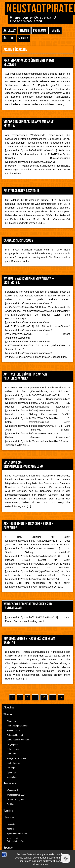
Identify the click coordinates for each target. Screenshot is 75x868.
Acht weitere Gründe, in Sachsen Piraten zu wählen (25, 376)
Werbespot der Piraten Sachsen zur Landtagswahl (28, 606)
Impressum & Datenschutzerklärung (17, 840)
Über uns (9, 38)
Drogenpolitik (13, 744)
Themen (24, 31)
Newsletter (12, 824)
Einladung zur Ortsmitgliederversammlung (23, 464)
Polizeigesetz (13, 768)
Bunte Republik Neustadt (18, 740)
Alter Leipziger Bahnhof (17, 726)
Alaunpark (11, 721)
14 (53, 697)
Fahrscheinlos (13, 749)
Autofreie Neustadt (15, 735)
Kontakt (10, 829)
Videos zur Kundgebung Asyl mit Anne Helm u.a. (29, 124)
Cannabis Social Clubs (18, 240)
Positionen (11, 804)
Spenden (23, 38)
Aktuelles (10, 31)
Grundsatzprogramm (16, 800)
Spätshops (12, 772)
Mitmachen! (12, 777)
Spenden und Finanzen (17, 834)
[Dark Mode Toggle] (66, 859)
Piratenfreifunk (13, 763)
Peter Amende (41, 856)
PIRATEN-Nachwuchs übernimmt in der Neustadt (29, 63)
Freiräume (11, 754)
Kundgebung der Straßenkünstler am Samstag (29, 641)
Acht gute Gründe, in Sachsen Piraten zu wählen (28, 526)
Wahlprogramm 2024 (16, 795)
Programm (40, 31)
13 (44, 697)
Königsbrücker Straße (16, 758)
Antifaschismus (14, 730)
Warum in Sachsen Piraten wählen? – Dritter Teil (29, 281)
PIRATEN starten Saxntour (21, 191)
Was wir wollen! (14, 790)
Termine (55, 31)
